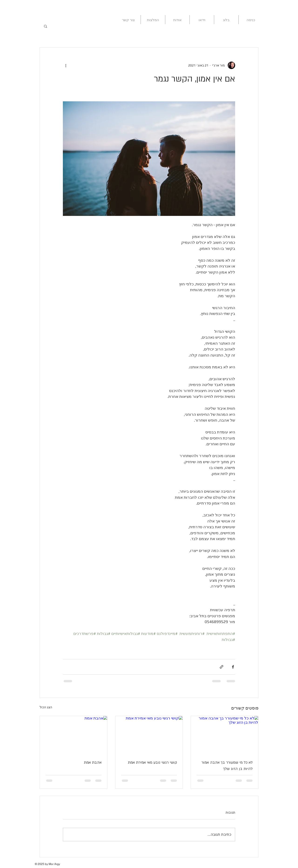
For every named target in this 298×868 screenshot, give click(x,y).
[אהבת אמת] (73, 735)
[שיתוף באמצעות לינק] (222, 667)
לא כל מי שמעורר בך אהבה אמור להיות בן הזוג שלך (227, 766)
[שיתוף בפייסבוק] (233, 667)
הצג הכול (46, 707)
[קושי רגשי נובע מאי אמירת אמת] (149, 735)
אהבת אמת (93, 762)
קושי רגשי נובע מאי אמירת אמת (152, 762)
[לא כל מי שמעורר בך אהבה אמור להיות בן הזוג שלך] (225, 735)
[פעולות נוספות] (66, 65)
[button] (46, 26)
